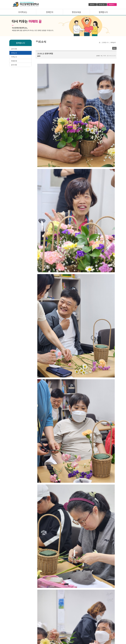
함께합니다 (103, 12)
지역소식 (14, 57)
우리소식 (14, 53)
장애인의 (50, 12)
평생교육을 (76, 12)
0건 (98, 56)
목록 (114, 48)
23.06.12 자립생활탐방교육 (49, 611)
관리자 (39, 56)
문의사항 (14, 65)
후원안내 (112, 4)
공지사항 (14, 49)
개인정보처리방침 (14, 627)
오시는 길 (102, 4)
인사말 (24, 627)
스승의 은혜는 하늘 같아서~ (49, 615)
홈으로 (93, 4)
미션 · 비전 (32, 627)
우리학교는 (23, 12)
